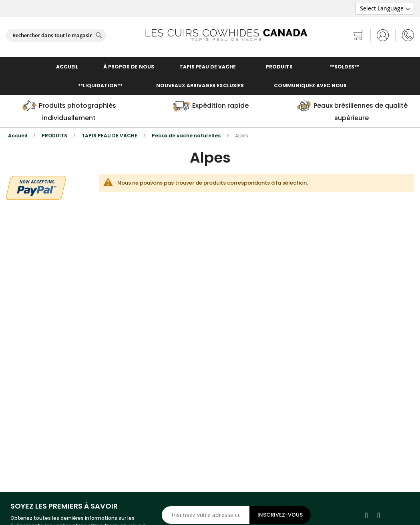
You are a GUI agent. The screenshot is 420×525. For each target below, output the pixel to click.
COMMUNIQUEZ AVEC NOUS (310, 85)
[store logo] (226, 35)
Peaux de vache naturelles (187, 136)
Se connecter (383, 35)
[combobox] (56, 35)
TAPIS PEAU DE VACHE (208, 67)
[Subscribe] (280, 515)
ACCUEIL (67, 67)
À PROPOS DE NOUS (129, 67)
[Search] (99, 35)
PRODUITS (55, 136)
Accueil (18, 136)
